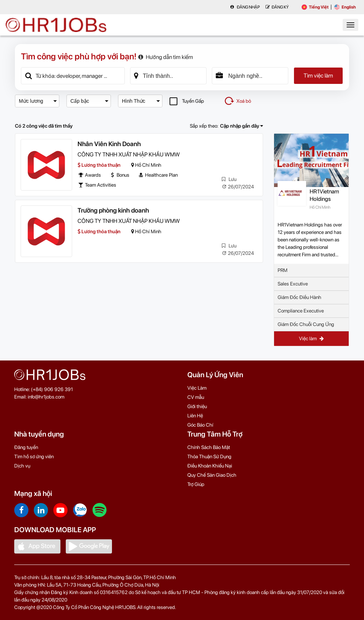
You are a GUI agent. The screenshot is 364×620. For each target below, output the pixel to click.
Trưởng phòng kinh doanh (113, 210)
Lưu (229, 179)
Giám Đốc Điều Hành (299, 297)
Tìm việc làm (318, 76)
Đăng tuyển (26, 447)
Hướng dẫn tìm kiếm (166, 57)
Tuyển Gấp (187, 101)
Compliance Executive (301, 311)
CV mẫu (196, 397)
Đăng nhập (245, 7)
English (345, 7)
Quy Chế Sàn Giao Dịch (212, 475)
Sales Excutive (293, 284)
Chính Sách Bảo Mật (209, 447)
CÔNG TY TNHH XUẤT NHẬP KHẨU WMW (129, 154)
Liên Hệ (195, 416)
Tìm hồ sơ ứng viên (34, 456)
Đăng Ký (277, 7)
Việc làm (311, 338)
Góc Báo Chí (200, 425)
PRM (283, 270)
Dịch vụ (22, 466)
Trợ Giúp (196, 484)
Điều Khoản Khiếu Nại (210, 466)
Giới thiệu (197, 406)
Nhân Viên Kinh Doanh (109, 144)
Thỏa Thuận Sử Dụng (209, 456)
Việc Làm (197, 388)
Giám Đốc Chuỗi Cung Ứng (306, 324)
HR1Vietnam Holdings (324, 195)
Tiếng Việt (315, 7)
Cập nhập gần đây (242, 126)
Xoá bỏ (237, 101)
